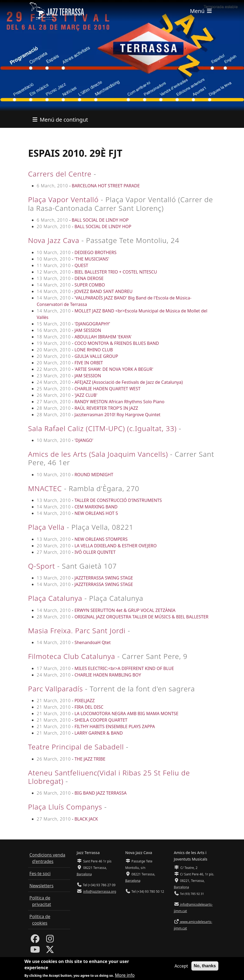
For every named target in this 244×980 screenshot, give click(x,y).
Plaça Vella (46, 527)
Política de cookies (40, 920)
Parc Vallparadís (55, 689)
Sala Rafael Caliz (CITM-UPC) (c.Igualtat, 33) (102, 428)
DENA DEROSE (89, 278)
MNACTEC (45, 488)
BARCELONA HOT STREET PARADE (106, 186)
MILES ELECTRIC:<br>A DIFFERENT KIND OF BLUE (124, 668)
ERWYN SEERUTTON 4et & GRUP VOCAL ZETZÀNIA (125, 610)
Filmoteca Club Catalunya (72, 656)
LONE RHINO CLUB (94, 350)
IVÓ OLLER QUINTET (95, 552)
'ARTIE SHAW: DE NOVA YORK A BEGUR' (114, 369)
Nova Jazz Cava (54, 240)
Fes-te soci (40, 874)
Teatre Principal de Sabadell (76, 747)
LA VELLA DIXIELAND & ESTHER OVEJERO (116, 546)
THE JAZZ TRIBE (90, 759)
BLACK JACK (86, 819)
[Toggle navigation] (201, 11)
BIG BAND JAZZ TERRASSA (101, 793)
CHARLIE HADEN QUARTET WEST (108, 389)
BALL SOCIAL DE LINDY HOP (100, 220)
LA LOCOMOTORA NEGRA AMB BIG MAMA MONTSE (126, 714)
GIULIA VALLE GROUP (96, 356)
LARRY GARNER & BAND (99, 733)
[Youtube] (35, 951)
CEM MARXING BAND (96, 507)
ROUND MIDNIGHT (94, 475)
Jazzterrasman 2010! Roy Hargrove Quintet (117, 415)
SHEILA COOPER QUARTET (101, 720)
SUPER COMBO (90, 285)
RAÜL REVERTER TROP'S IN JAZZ (106, 408)
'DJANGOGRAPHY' (92, 324)
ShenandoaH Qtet (93, 642)
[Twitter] (50, 951)
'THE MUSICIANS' (92, 259)
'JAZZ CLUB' (86, 395)
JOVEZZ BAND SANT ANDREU (104, 291)
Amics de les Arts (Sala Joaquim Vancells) (98, 454)
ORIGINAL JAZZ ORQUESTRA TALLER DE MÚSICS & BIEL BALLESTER (141, 617)
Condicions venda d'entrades (47, 858)
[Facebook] (35, 940)
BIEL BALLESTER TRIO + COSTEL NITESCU (116, 272)
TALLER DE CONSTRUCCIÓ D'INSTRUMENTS (118, 500)
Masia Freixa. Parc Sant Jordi (77, 631)
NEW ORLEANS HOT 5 (96, 513)
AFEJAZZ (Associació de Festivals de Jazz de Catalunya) (129, 382)
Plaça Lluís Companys (65, 807)
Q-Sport (42, 566)
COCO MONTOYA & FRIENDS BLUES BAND (117, 343)
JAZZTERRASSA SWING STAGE (104, 578)
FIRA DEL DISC (89, 707)
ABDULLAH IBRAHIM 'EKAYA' (103, 337)
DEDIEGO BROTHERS (96, 252)
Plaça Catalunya (55, 598)
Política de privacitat (40, 901)
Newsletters (41, 886)
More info (125, 975)
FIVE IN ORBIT (89, 363)
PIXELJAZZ (85, 701)
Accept (181, 966)
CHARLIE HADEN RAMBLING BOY (108, 675)
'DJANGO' (84, 440)
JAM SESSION (88, 330)
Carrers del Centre (60, 174)
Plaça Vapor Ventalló (63, 199)
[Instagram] (50, 940)
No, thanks (205, 966)
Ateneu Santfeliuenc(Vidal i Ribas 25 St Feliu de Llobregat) (109, 777)
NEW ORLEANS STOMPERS (101, 539)
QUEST (81, 265)
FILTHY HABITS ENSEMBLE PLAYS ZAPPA (115, 726)
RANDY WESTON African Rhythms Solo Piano (119, 402)
